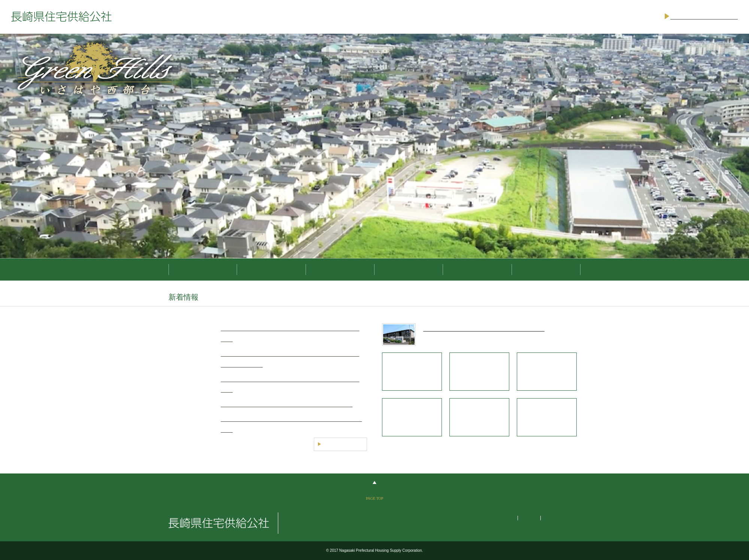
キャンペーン (409, 269)
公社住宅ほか (340, 269)
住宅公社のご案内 (546, 269)
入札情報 (477, 269)
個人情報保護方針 (562, 518)
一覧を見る (340, 444)
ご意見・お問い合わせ (704, 16)
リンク (528, 518)
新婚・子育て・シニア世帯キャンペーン (484, 329)
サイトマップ (498, 518)
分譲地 (203, 269)
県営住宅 (271, 269)
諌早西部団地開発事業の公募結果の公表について (287, 404)
